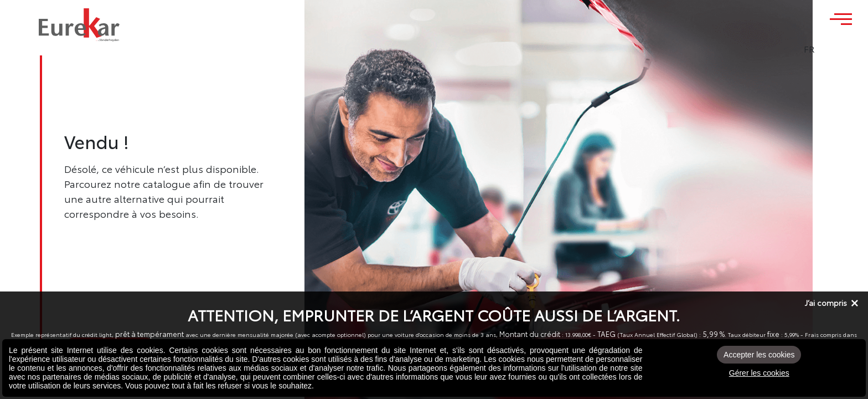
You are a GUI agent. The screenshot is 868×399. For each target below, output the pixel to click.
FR (840, 49)
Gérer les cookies (759, 373)
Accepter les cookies (759, 355)
